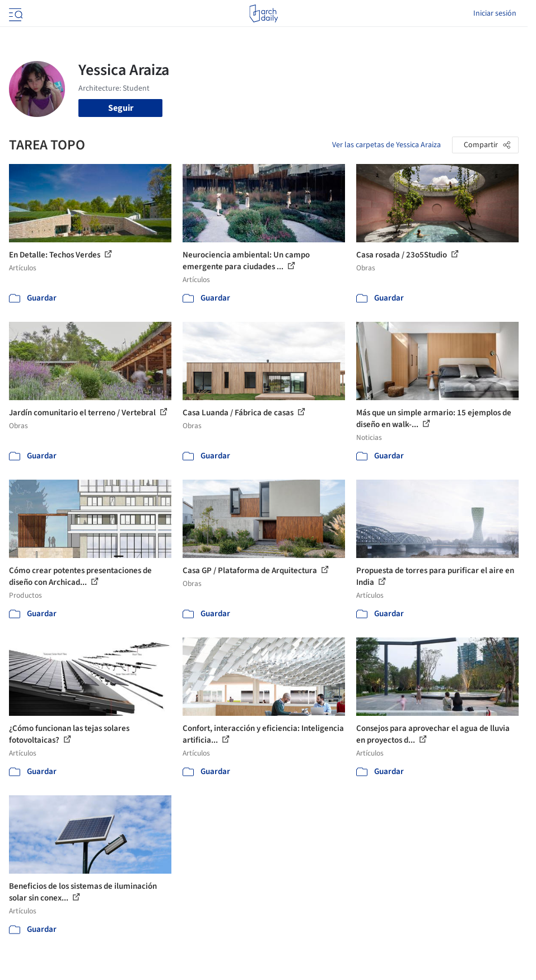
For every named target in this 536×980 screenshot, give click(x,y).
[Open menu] (15, 13)
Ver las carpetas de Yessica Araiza (386, 145)
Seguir (121, 108)
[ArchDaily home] (264, 13)
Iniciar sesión (495, 13)
